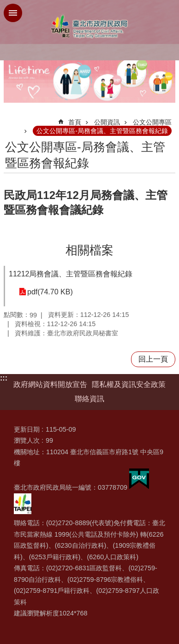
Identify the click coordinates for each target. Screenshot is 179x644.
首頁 (75, 122)
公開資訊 (107, 122)
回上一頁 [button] (153, 359)
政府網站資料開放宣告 (50, 384)
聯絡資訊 (89, 399)
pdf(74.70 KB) (50, 292)
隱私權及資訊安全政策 (129, 384)
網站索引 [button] (13, 13)
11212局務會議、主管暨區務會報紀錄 (71, 274)
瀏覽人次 (27, 440)
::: (4, 378)
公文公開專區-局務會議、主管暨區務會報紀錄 (102, 131)
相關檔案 (89, 250)
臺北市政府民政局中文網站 (89, 26)
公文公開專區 (152, 122)
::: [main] (10, 118)
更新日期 (27, 429)
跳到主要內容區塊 (5, 5)
